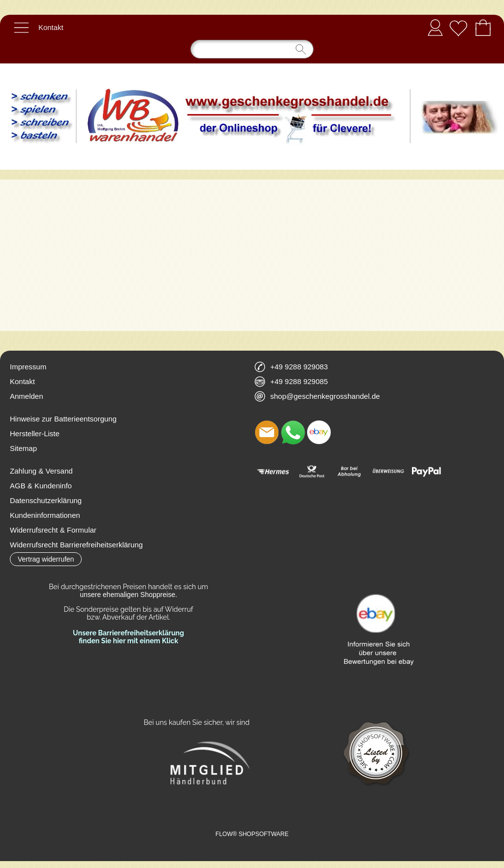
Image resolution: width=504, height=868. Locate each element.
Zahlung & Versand (41, 471)
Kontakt (51, 27)
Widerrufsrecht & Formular (53, 530)
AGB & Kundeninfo (41, 486)
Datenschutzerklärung (46, 500)
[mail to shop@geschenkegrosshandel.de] (267, 432)
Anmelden (435, 27)
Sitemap (23, 448)
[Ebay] (319, 432)
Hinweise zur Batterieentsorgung (63, 419)
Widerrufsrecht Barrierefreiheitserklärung (76, 545)
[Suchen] (252, 49)
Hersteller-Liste (35, 434)
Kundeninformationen (45, 515)
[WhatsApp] (293, 432)
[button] (21, 28)
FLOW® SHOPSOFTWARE (252, 834)
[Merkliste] (458, 28)
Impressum (28, 367)
